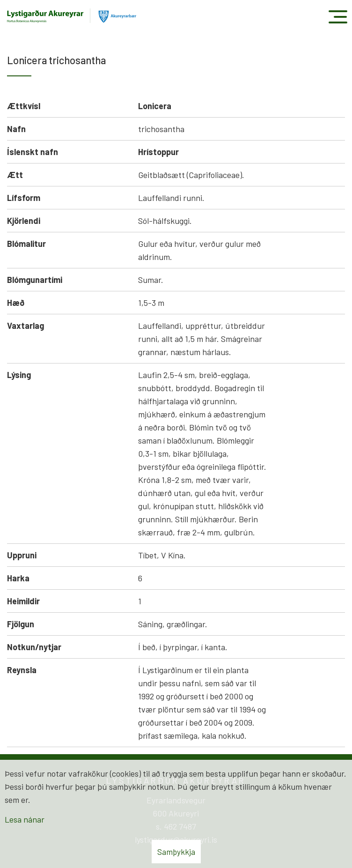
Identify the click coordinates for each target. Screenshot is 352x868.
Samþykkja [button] (176, 852)
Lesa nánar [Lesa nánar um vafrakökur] (25, 819)
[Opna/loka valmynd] (338, 17)
